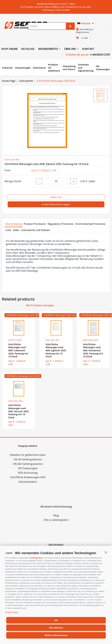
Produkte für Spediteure (54, 68)
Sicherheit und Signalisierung (86, 68)
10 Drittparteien (36, 558)
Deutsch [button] (84, 23)
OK (56, 620)
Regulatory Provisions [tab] (61, 224)
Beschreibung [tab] (14, 224)
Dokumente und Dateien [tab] (36, 230)
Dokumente (39, 68)
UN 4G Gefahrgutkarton (28, 459)
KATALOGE (28, 49)
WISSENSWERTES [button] (48, 49)
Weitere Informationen (56, 635)
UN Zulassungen (28, 468)
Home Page (9, 81)
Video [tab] (16, 230)
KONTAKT (88, 49)
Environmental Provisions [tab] (90, 224)
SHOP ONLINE (9, 49)
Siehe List (56, 197)
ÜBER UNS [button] (70, 49)
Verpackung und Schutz (69, 68)
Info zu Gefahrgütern (56, 520)
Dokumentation (28, 482)
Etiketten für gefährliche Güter (28, 455)
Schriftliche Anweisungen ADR (28, 477)
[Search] (47, 26)
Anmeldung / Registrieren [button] (85, 31)
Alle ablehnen (56, 628)
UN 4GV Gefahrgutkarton (28, 464)
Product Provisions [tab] (35, 224)
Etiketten (7, 68)
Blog (56, 515)
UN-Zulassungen (103, 68)
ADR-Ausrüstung (28, 473)
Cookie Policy (12, 612)
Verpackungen (23, 68)
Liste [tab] (8, 230)
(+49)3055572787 (100, 55)
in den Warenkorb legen (56, 204)
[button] (106, 552)
